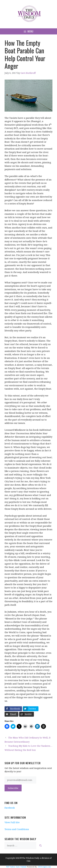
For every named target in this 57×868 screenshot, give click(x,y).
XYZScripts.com (44, 867)
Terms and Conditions (17, 829)
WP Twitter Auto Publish (16, 867)
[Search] (41, 846)
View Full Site (12, 822)
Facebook (10, 808)
